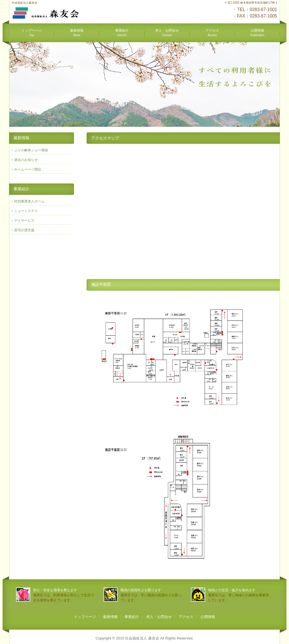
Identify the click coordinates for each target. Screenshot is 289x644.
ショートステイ (26, 211)
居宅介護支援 (24, 230)
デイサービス (24, 221)
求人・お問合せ (167, 33)
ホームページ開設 (28, 169)
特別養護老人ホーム (29, 201)
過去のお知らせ (26, 160)
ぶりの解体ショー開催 (31, 150)
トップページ (32, 33)
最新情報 (77, 33)
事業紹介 (122, 33)
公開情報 (258, 33)
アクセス (212, 33)
